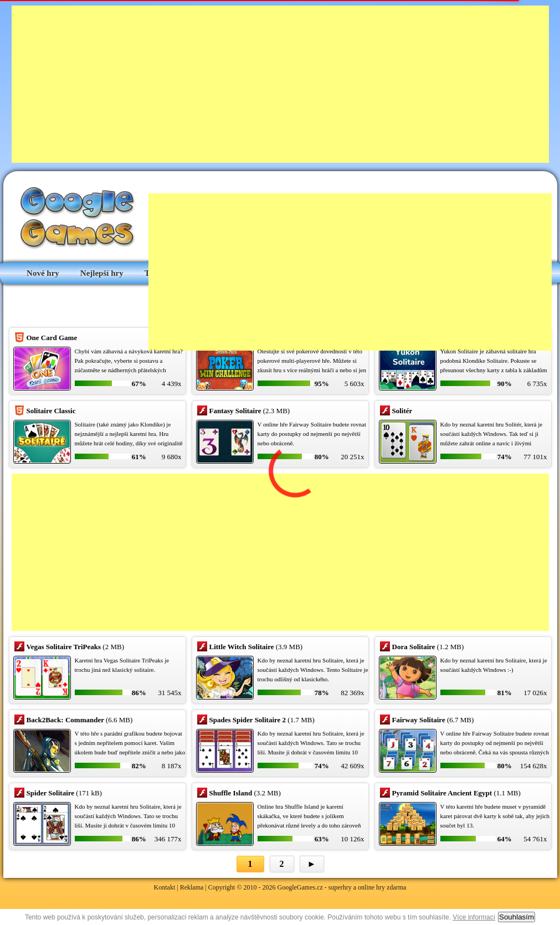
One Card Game (52, 338)
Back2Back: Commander (65, 720)
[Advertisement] (224, 83)
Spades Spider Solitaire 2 (248, 720)
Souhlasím (517, 917)
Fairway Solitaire (419, 720)
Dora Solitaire (414, 647)
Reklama (192, 887)
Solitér (402, 411)
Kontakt (165, 887)
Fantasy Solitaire (235, 411)
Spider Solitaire (51, 793)
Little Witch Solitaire (242, 647)
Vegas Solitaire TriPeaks (64, 647)
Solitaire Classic (51, 411)
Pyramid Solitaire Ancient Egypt (442, 793)
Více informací (474, 917)
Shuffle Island (231, 793)
